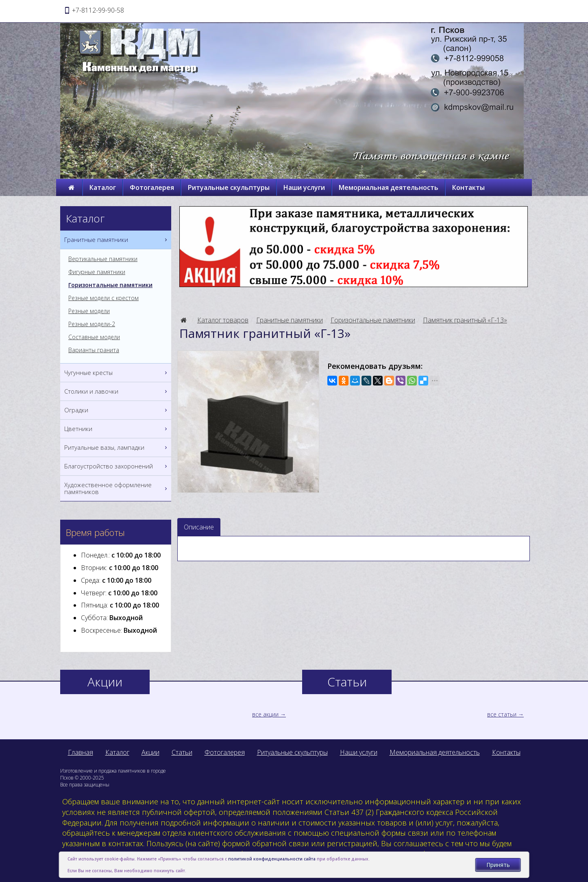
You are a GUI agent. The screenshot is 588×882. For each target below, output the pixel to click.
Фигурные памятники (97, 272)
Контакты (468, 187)
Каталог (103, 187)
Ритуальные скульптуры (229, 187)
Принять (498, 865)
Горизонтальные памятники (373, 320)
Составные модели (94, 337)
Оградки (117, 410)
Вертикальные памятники (103, 259)
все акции (265, 714)
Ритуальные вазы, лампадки (117, 448)
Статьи (182, 752)
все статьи (502, 714)
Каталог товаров (223, 320)
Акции (150, 752)
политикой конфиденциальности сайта (272, 859)
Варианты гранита (94, 350)
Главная (81, 752)
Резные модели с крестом (103, 298)
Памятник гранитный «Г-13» (465, 320)
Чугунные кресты (117, 373)
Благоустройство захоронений (117, 466)
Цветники (117, 429)
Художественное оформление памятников (117, 488)
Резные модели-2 (92, 324)
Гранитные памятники (290, 320)
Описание (199, 527)
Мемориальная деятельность (389, 187)
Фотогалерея (152, 187)
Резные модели (89, 311)
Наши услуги (304, 187)
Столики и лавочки (117, 391)
